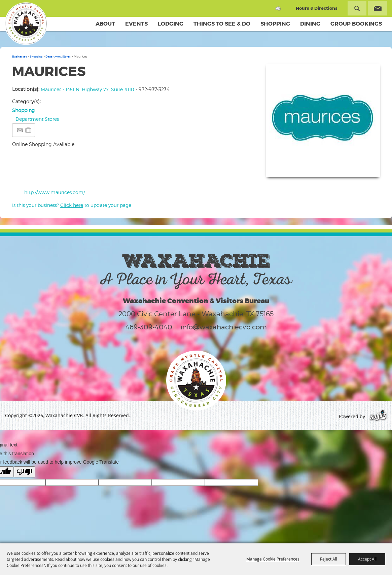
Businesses (20, 57)
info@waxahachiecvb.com (224, 327)
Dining (310, 24)
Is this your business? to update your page (72, 205)
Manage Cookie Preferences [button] (273, 559)
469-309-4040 (149, 327)
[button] (323, 121)
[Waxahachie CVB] (26, 24)
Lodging (171, 24)
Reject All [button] (329, 559)
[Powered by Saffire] (378, 417)
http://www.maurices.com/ (55, 193)
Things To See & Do (222, 24)
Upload (367, 168)
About (105, 24)
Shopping (275, 24)
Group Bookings (356, 24)
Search (357, 8)
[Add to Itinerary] (28, 130)
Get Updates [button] (378, 8)
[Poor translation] (25, 472)
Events (136, 24)
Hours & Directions (317, 8)
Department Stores (58, 57)
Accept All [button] (367, 559)
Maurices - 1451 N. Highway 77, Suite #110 (87, 90)
